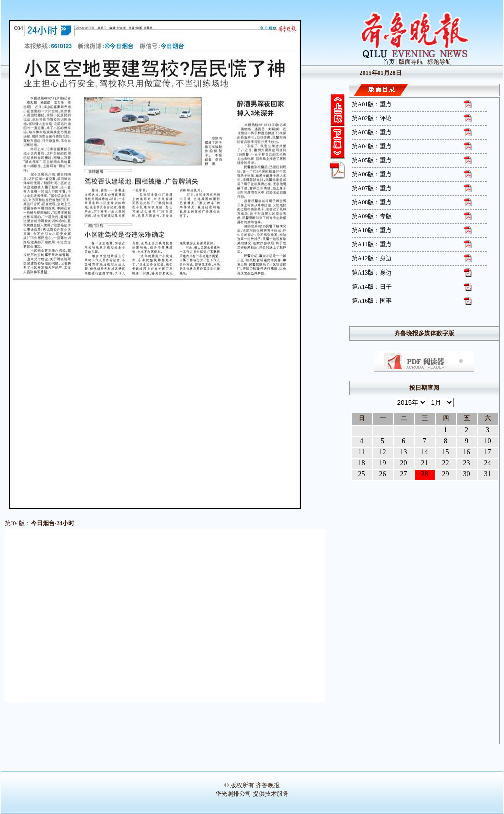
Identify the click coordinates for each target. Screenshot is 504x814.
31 (488, 474)
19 (383, 463)
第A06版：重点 (372, 174)
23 (467, 463)
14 (425, 452)
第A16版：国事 (372, 301)
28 (425, 474)
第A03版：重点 (372, 132)
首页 (389, 62)
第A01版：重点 (372, 104)
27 (404, 474)
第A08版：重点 (372, 202)
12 (383, 452)
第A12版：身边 (372, 258)
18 (362, 463)
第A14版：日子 (372, 287)
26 (383, 474)
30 (467, 474)
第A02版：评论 (372, 118)
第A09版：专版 (372, 216)
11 (362, 452)
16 (467, 452)
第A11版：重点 (372, 244)
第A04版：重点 (372, 146)
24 (488, 463)
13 (404, 452)
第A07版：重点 (372, 188)
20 (404, 463)
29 (446, 474)
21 (425, 463)
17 (488, 452)
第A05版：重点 (372, 160)
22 (446, 463)
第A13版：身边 (372, 273)
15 (446, 452)
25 (362, 474)
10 (488, 441)
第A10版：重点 (372, 230)
